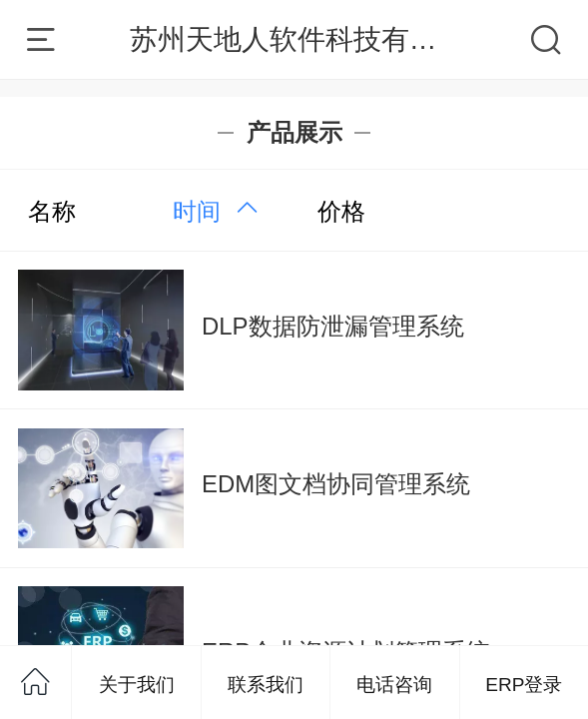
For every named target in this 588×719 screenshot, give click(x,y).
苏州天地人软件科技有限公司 (311, 39)
